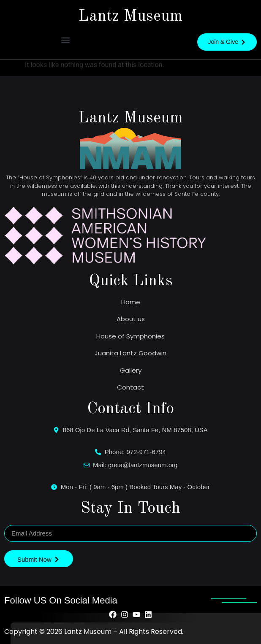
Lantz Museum (130, 16)
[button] (65, 40)
